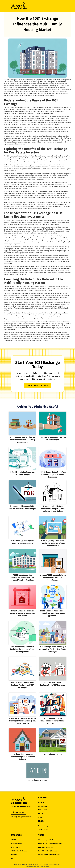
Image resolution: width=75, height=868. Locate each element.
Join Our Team (43, 806)
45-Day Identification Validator (49, 855)
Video (40, 817)
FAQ (12, 858)
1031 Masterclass (17, 844)
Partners (41, 813)
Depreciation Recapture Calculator (50, 844)
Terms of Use (43, 830)
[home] (34, 6)
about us (41, 803)
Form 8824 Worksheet (46, 847)
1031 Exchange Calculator (47, 840)
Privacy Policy (43, 826)
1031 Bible (14, 840)
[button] (61, 6)
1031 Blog (14, 855)
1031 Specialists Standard (20, 851)
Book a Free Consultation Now (37, 385)
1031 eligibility (15, 847)
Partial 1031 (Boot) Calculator (48, 851)
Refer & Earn (43, 810)
